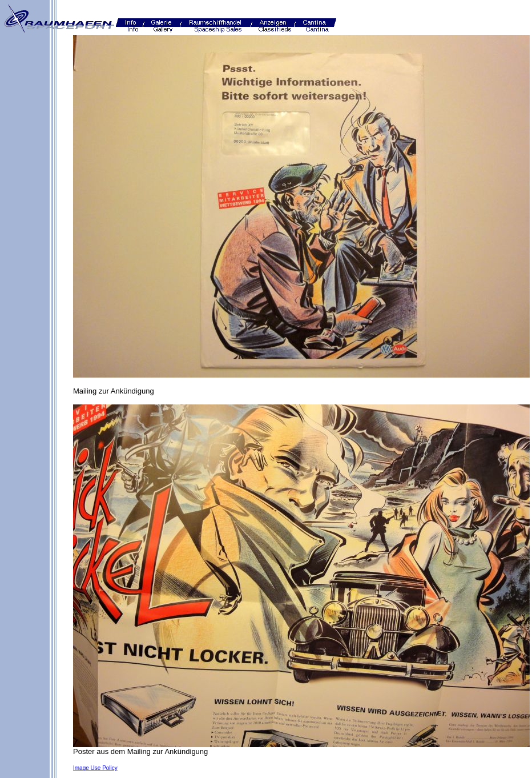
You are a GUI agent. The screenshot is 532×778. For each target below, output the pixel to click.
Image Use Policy (95, 768)
